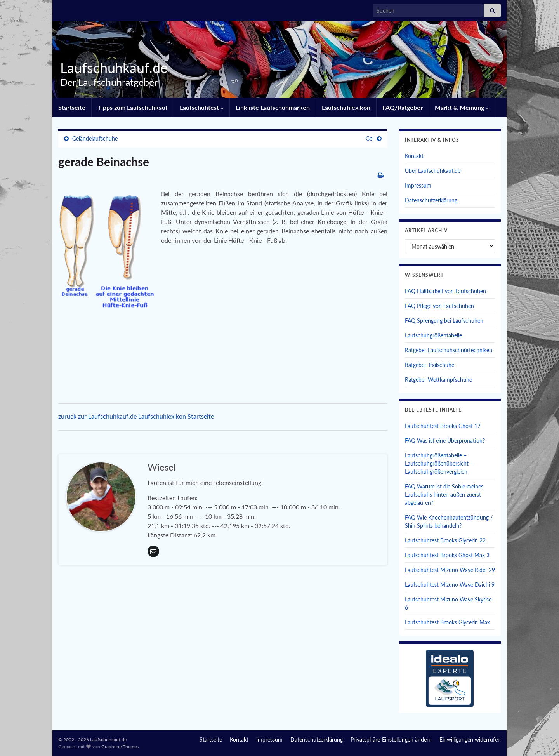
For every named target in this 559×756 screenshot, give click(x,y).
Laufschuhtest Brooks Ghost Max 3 (447, 555)
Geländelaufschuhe (95, 138)
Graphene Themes (120, 746)
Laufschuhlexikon (346, 107)
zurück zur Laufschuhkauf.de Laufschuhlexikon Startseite (136, 416)
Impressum (418, 185)
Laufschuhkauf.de (111, 68)
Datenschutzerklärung (431, 200)
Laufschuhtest (202, 107)
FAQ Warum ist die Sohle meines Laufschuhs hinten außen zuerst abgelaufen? (444, 494)
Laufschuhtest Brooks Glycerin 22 (445, 540)
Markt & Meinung (462, 107)
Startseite (72, 107)
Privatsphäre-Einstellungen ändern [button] (391, 739)
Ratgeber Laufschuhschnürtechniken (449, 350)
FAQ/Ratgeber (403, 107)
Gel (370, 138)
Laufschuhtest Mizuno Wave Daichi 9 (450, 585)
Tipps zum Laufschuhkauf (133, 107)
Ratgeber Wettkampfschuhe (438, 380)
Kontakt (414, 156)
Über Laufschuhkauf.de (433, 171)
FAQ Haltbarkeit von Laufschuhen (445, 291)
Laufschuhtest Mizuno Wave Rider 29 (450, 570)
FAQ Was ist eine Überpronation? (445, 441)
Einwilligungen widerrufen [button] (470, 739)
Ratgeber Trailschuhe (430, 365)
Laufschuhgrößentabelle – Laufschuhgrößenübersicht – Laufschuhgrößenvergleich (439, 463)
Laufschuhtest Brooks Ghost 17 (443, 426)
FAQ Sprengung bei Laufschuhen (444, 321)
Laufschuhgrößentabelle (433, 335)
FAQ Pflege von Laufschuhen (439, 306)
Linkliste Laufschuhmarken (273, 107)
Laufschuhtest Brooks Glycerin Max (447, 622)
